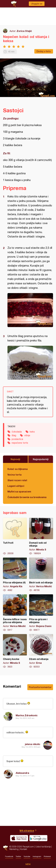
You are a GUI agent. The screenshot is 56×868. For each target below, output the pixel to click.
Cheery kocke (15, 651)
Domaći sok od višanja (41, 536)
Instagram (37, 856)
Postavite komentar (40, 687)
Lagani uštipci (16, 486)
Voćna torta (14, 475)
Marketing (14, 849)
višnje (27, 435)
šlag (14, 435)
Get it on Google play (38, 838)
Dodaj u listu (44, 51)
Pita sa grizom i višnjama (41, 613)
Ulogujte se (37, 4)
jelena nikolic (33, 744)
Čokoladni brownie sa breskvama (27, 497)
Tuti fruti (15, 536)
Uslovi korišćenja (43, 847)
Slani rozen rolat (17, 480)
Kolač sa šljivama (18, 469)
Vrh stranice (27, 831)
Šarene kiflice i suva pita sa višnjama (15, 613)
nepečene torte (20, 443)
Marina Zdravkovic (27, 715)
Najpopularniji (41, 459)
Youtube (27, 856)
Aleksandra (22, 773)
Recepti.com (5, 848)
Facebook (9, 856)
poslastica (17, 439)
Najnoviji (15, 459)
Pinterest (47, 856)
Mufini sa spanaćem (19, 491)
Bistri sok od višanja (41, 575)
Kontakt (24, 849)
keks (32, 432)
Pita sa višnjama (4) (15, 575)
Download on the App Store (19, 838)
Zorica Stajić (24, 31)
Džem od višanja (41, 651)
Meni (28, 864)
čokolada (17, 432)
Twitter (18, 856)
